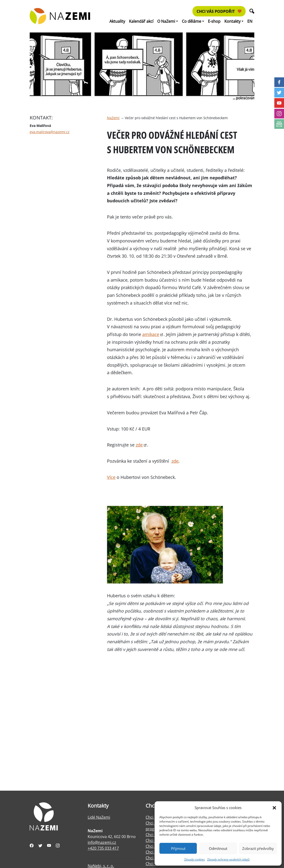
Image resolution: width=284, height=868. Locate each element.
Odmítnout (218, 848)
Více (111, 477)
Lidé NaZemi (99, 817)
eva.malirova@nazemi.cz (50, 132)
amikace (151, 334)
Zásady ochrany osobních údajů (228, 859)
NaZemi (113, 118)
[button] (274, 808)
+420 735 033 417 (103, 848)
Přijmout (178, 848)
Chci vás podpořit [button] (219, 11)
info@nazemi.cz (102, 842)
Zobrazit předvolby (258, 848)
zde (139, 445)
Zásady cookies (195, 859)
